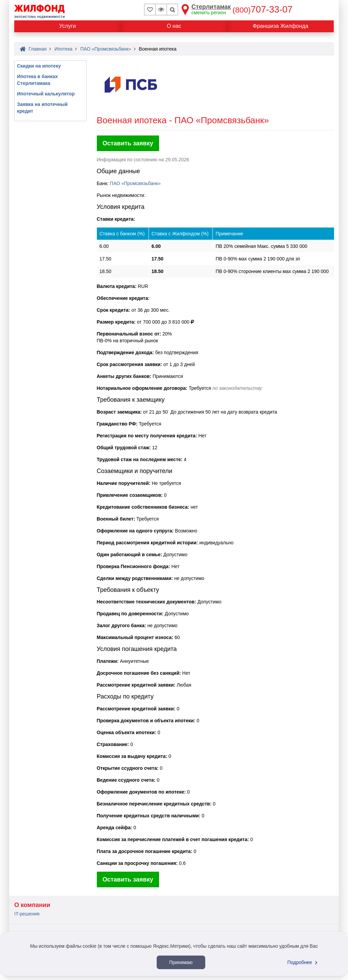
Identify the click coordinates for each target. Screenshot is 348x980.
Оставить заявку (128, 143)
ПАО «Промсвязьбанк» (135, 183)
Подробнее (303, 962)
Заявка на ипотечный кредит (42, 108)
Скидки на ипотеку (39, 66)
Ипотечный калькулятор (46, 94)
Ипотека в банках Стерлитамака (37, 80)
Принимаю (181, 962)
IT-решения (27, 914)
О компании (32, 905)
